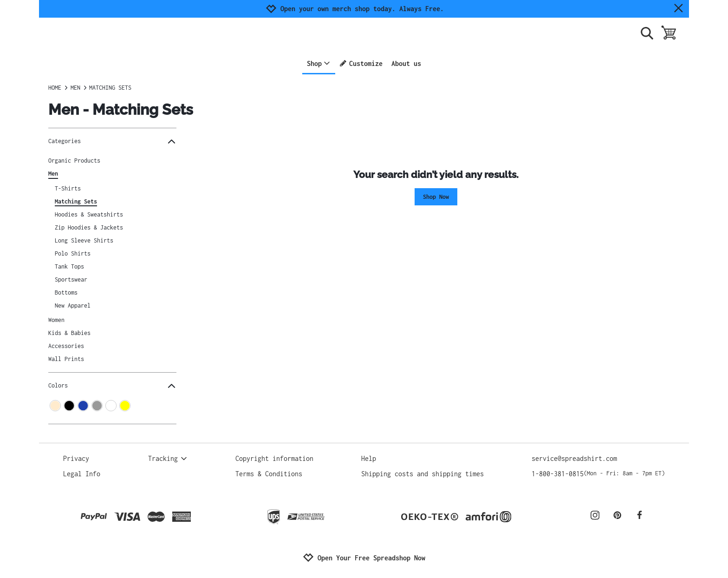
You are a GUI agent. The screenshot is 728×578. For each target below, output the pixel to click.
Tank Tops (69, 266)
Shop (319, 63)
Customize (361, 63)
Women (56, 320)
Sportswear (71, 279)
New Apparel (73, 305)
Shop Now (436, 197)
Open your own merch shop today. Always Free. (362, 9)
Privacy (76, 458)
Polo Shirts (73, 253)
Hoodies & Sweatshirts (89, 214)
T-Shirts (68, 188)
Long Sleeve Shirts (84, 240)
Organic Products (74, 161)
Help (369, 458)
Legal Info (82, 474)
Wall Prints (66, 359)
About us (406, 63)
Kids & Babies (69, 333)
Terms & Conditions (269, 474)
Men (53, 174)
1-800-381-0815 (598, 474)
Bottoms (66, 292)
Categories (112, 141)
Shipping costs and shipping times (422, 474)
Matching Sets (76, 201)
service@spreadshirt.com (574, 458)
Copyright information (274, 458)
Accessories (66, 346)
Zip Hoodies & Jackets (89, 227)
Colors (112, 386)
